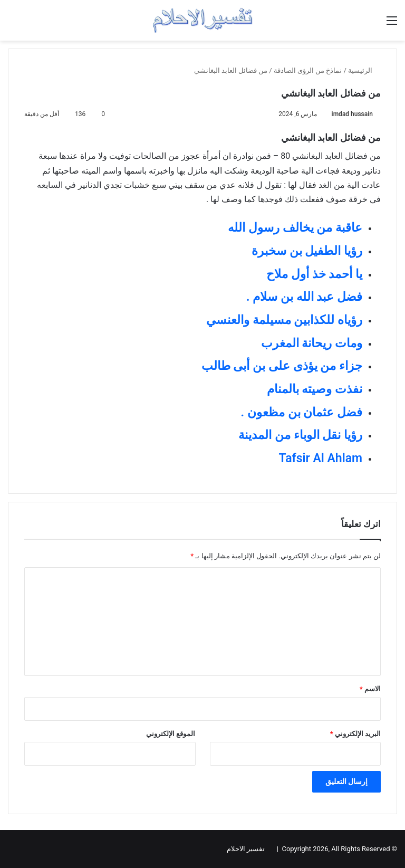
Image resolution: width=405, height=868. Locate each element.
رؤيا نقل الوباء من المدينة (300, 435)
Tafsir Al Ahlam (321, 458)
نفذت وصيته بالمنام (315, 389)
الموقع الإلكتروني (171, 734)
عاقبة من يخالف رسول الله (295, 228)
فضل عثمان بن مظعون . (302, 412)
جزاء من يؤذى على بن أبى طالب (282, 366)
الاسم (370, 689)
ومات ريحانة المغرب (312, 343)
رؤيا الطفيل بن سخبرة (307, 251)
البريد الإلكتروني (355, 734)
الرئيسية (364, 70)
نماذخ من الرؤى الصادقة (308, 70)
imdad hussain (352, 114)
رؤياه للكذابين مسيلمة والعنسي (284, 320)
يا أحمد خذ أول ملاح (314, 274)
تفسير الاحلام (246, 849)
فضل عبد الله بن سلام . (304, 297)
